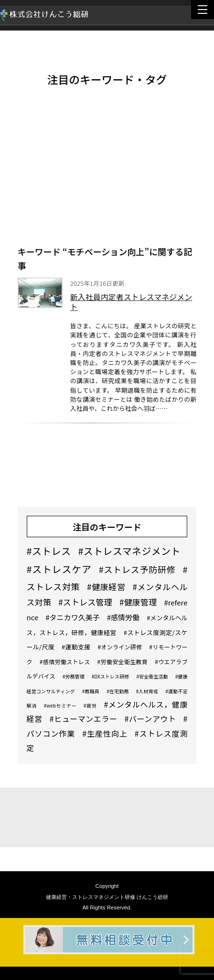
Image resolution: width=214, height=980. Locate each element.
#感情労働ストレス (65, 662)
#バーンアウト (150, 719)
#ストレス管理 (85, 602)
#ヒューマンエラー (84, 719)
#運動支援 (76, 647)
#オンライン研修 (120, 647)
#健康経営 (106, 587)
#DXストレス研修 (111, 676)
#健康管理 (138, 602)
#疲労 (90, 705)
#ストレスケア (59, 569)
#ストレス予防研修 (137, 569)
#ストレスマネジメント (129, 551)
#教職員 (91, 691)
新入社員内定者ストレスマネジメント (131, 302)
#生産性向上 (105, 733)
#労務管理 (74, 676)
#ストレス (49, 551)
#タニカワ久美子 (72, 617)
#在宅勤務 (118, 691)
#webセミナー (60, 705)
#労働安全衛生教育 (123, 662)
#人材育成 (147, 691)
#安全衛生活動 (152, 676)
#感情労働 (123, 617)
